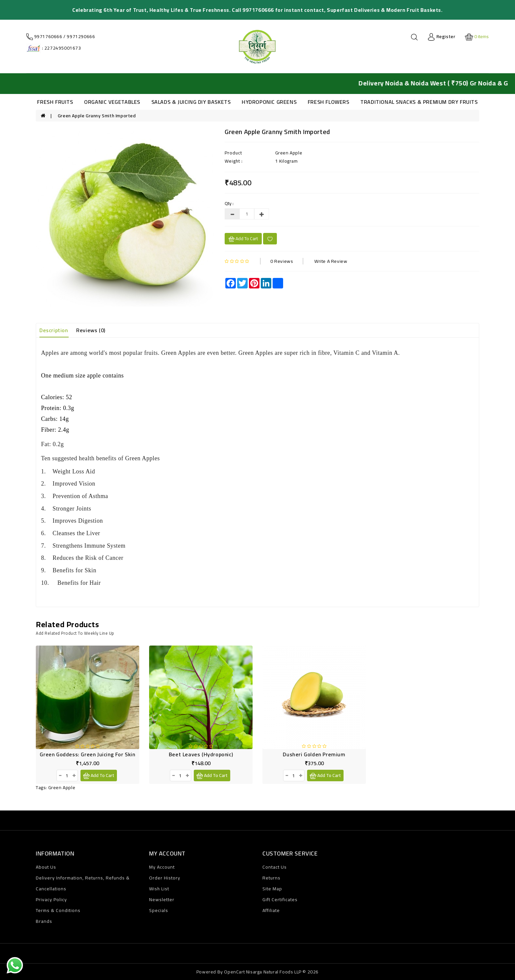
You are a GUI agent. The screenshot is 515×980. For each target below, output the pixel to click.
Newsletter (162, 900)
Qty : (229, 203)
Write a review (331, 261)
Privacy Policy (51, 900)
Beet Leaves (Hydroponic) (201, 754)
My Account (162, 867)
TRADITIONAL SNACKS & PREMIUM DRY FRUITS (419, 102)
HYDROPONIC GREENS (269, 102)
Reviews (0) (91, 330)
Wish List (159, 889)
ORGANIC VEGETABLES (112, 102)
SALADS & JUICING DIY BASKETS (191, 102)
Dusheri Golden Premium (314, 754)
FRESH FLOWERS (329, 102)
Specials (159, 910)
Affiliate (271, 910)
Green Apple (62, 787)
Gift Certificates (280, 900)
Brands (44, 921)
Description (54, 330)
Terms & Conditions (58, 910)
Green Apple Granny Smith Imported (97, 116)
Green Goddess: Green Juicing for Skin (87, 754)
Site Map (272, 889)
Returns (271, 878)
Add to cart (243, 239)
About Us (46, 867)
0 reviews (282, 261)
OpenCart (234, 972)
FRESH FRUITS (55, 102)
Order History (165, 878)
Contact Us (275, 867)
